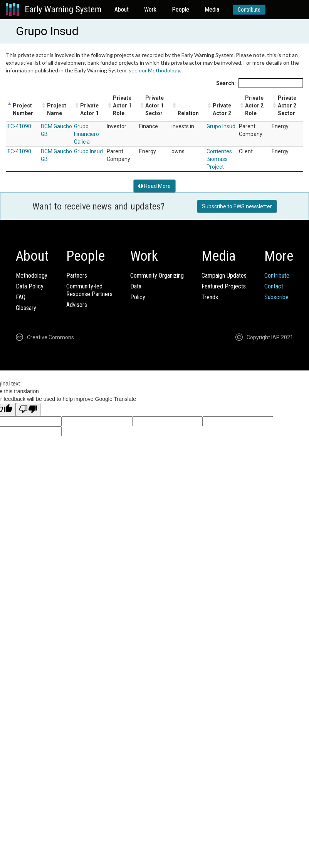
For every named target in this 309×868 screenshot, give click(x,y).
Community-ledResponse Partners (89, 290)
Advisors (77, 305)
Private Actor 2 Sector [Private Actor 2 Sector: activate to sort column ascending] (287, 106)
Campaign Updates (224, 276)
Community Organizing (157, 276)
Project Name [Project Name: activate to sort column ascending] (57, 109)
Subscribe (276, 297)
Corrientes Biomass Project (219, 159)
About (122, 9)
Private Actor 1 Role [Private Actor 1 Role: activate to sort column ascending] (122, 106)
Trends (210, 297)
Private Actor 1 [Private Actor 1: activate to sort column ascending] (89, 109)
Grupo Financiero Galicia (86, 134)
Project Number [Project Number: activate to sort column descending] (23, 109)
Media (212, 9)
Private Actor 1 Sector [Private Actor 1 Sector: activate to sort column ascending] (154, 106)
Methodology (32, 276)
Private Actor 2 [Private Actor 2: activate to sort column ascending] (222, 109)
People (181, 9)
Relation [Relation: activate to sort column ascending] (188, 113)
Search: (260, 83)
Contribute (249, 10)
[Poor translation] (28, 410)
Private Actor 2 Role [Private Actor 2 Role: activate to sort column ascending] (254, 106)
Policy (138, 297)
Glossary (26, 308)
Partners (77, 276)
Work (150, 9)
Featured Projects (224, 286)
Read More (154, 186)
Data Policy (30, 286)
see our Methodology (154, 70)
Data (136, 286)
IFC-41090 (19, 126)
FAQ (21, 297)
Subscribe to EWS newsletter (237, 206)
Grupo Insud (221, 126)
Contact (274, 286)
